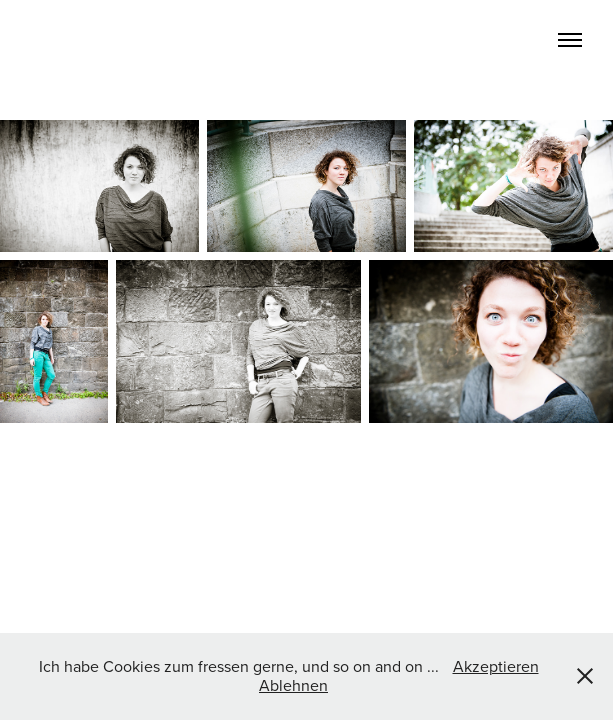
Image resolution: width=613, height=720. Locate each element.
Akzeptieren (496, 666)
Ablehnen (293, 685)
